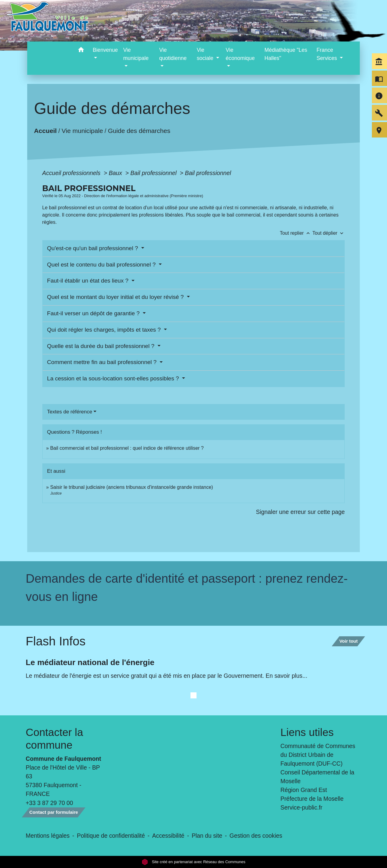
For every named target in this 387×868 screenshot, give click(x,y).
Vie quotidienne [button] (173, 54)
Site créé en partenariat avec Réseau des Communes (194, 862)
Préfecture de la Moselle (312, 799)
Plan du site (207, 836)
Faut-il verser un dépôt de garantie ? (94, 313)
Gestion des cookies (256, 836)
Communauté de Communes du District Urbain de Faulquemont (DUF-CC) (318, 755)
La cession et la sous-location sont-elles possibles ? (114, 378)
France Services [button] (327, 54)
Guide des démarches (139, 131)
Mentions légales (48, 836)
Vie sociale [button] (206, 54)
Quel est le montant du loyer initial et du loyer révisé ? (116, 297)
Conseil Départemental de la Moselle (317, 777)
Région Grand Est (304, 790)
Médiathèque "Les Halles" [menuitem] (286, 54)
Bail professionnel (154, 173)
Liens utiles (307, 732)
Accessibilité (168, 836)
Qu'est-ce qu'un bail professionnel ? (93, 248)
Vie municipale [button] (136, 54)
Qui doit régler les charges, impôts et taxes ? (105, 330)
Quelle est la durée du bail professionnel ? (102, 346)
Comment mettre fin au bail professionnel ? (103, 362)
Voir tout (348, 641)
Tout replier (296, 233)
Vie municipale (82, 131)
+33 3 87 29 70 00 (49, 803)
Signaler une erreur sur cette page (301, 512)
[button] (81, 51)
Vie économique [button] (240, 54)
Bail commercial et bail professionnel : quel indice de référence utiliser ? (127, 448)
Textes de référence (70, 412)
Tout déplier (328, 233)
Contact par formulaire (54, 812)
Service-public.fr (302, 807)
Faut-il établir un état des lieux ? (89, 281)
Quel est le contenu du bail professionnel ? (102, 265)
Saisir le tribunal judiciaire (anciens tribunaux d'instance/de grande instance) (132, 487)
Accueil (45, 131)
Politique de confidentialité (111, 836)
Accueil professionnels (72, 173)
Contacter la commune (54, 739)
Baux (116, 173)
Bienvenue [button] (105, 50)
